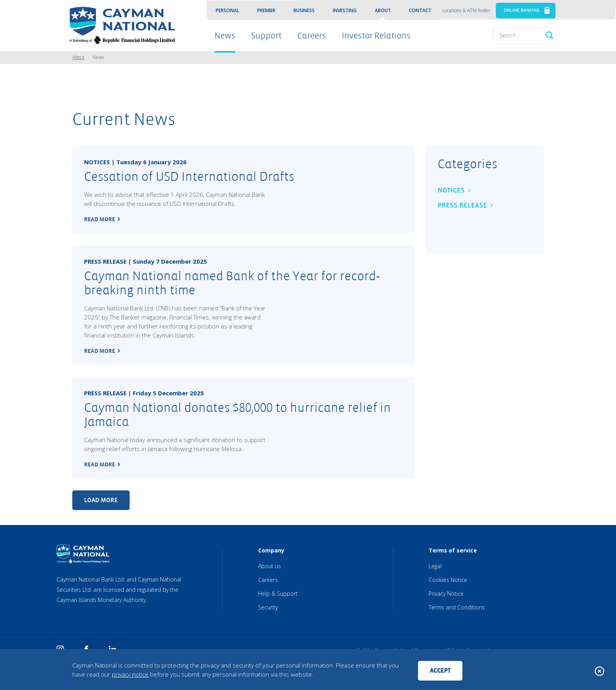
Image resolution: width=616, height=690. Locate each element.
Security (268, 607)
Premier (266, 10)
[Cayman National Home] (120, 26)
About (383, 10)
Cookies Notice (448, 580)
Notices (451, 190)
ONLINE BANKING (522, 10)
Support (266, 36)
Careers (312, 36)
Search (550, 35)
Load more (101, 500)
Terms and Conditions (457, 607)
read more (100, 219)
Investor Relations (376, 36)
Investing (345, 10)
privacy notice (130, 674)
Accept (440, 671)
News (225, 36)
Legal (435, 566)
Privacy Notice (446, 594)
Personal (227, 10)
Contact (420, 10)
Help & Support (278, 594)
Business (304, 10)
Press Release (462, 205)
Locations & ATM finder (466, 10)
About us (269, 566)
